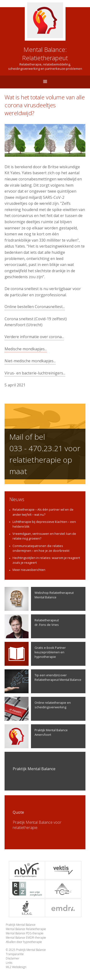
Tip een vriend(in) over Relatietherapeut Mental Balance (43, 681)
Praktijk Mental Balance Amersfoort (36, 736)
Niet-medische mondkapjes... (30, 361)
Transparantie (15, 954)
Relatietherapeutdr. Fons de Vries (32, 626)
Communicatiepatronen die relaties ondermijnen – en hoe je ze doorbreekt (41, 548)
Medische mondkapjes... (26, 349)
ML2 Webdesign (16, 967)
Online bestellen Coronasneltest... (35, 307)
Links (9, 963)
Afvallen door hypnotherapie (24, 942)
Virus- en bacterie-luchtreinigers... (35, 373)
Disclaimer (13, 958)
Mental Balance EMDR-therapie (26, 938)
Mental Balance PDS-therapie (25, 933)
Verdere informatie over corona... (34, 337)
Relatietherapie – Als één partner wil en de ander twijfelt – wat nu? (43, 512)
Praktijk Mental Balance (21, 925)
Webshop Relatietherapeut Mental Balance (39, 599)
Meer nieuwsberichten (29, 570)
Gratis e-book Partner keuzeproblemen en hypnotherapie (35, 654)
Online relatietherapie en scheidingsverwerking (38, 709)
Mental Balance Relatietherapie (26, 929)
